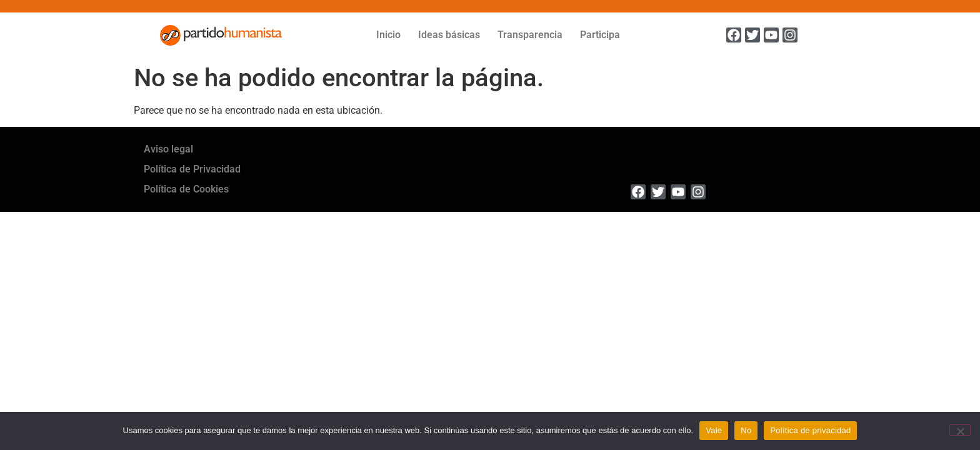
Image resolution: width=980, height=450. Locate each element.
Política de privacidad (810, 430)
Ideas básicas (449, 35)
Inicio (388, 35)
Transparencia (530, 35)
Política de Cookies (186, 189)
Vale (714, 430)
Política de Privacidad (192, 169)
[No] (960, 430)
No (746, 430)
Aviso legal (168, 149)
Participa (600, 35)
